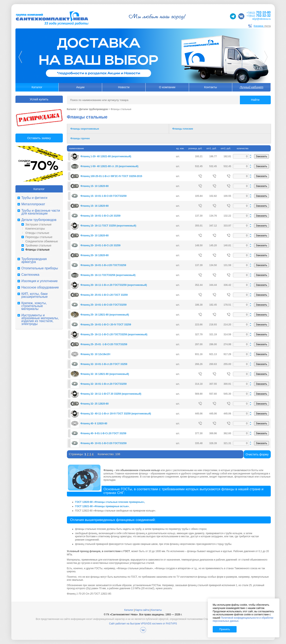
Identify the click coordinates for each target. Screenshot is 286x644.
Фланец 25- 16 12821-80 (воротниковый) (105, 315)
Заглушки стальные (38, 224)
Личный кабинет (251, 87)
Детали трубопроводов (39, 220)
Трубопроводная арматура (34, 260)
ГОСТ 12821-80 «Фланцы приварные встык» (102, 506)
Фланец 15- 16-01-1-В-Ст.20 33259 (100, 216)
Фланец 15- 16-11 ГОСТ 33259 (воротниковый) (108, 226)
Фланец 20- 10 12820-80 (95, 236)
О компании (167, 87)
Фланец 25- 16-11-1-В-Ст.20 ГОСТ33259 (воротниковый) (114, 334)
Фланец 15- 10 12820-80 (95, 186)
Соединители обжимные (42, 241)
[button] (250, 155)
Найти (255, 100)
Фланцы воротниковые (85, 129)
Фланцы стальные (37, 250)
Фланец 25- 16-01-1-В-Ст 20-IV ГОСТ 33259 (106, 325)
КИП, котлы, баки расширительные (35, 295)
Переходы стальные (39, 237)
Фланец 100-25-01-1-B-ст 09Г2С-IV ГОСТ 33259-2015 (111, 176)
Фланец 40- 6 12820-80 (94, 423)
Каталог (37, 87)
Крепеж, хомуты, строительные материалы (34, 306)
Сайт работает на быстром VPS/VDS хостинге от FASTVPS (143, 624)
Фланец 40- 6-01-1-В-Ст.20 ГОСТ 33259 (103, 433)
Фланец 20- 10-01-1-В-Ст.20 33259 (100, 245)
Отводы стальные (37, 233)
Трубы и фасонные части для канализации (41, 212)
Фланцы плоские (183, 129)
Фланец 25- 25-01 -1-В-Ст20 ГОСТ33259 (104, 344)
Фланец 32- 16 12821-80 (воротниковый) (105, 374)
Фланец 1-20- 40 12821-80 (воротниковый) (106, 156)
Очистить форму (257, 454)
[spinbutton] (243, 156)
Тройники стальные (38, 245)
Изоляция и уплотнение (40, 281)
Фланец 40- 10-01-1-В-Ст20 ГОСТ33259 (104, 443)
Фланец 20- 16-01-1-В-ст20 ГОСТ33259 (103, 265)
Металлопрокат (33, 204)
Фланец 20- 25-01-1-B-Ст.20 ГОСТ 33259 (104, 295)
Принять (225, 629)
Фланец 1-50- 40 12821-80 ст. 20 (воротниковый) (109, 166)
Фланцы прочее (80, 138)
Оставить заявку (39, 138)
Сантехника (30, 275)
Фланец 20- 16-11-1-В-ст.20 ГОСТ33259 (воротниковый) (114, 285)
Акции (80, 87)
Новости (124, 87)
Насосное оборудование (40, 287)
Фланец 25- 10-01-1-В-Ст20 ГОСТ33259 (104, 305)
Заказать (261, 156)
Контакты (211, 87)
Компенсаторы (35, 229)
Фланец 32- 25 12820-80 (95, 404)
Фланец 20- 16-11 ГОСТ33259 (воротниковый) (108, 275)
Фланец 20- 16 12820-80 (95, 255)
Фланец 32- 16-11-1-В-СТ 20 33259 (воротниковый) (111, 394)
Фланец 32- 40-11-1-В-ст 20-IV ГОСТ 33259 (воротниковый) (116, 414)
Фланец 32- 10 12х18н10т (96, 354)
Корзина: (262, 26)
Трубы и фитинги (34, 198)
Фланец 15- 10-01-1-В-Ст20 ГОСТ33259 (104, 196)
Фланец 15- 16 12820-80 (95, 206)
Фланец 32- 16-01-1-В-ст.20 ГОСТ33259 (104, 384)
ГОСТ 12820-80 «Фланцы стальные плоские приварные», (110, 502)
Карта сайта (142, 610)
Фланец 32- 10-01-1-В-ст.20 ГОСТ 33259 (104, 364)
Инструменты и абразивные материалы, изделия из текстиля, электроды (40, 320)
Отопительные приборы (40, 268)
